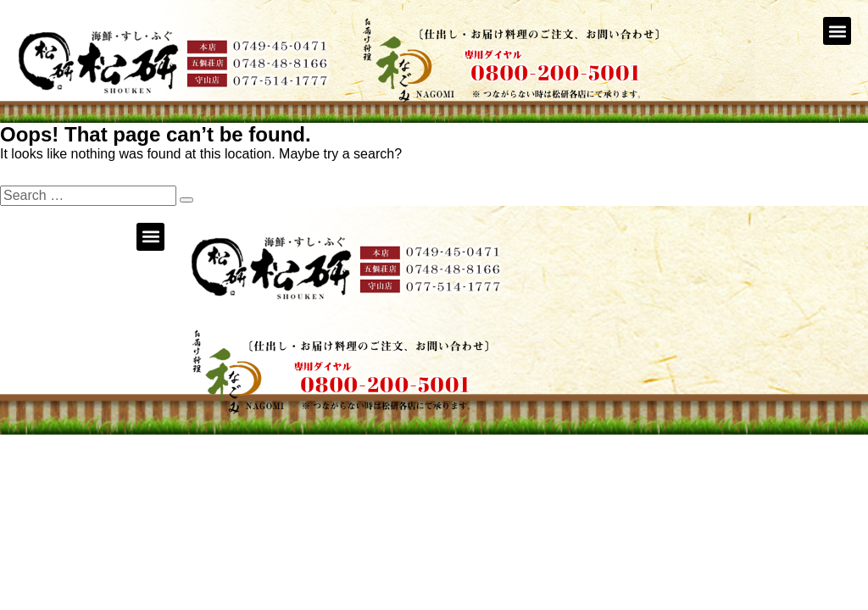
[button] (837, 31)
